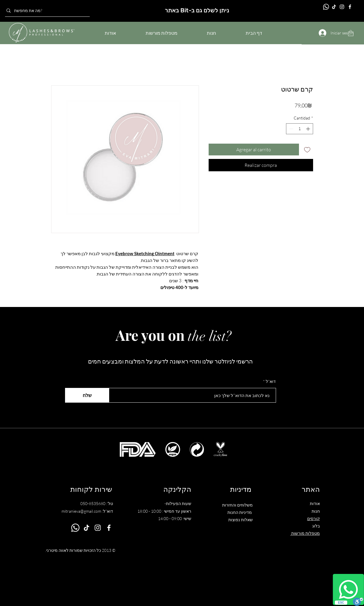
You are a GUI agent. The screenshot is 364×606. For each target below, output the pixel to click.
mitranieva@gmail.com (81, 511)
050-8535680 (93, 503)
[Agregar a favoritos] (307, 150)
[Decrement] (291, 129)
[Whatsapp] (348, 590)
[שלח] (87, 395)
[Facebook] (350, 7)
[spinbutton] (300, 129)
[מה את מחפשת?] (46, 11)
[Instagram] (342, 7)
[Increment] (309, 129)
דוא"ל (271, 381)
